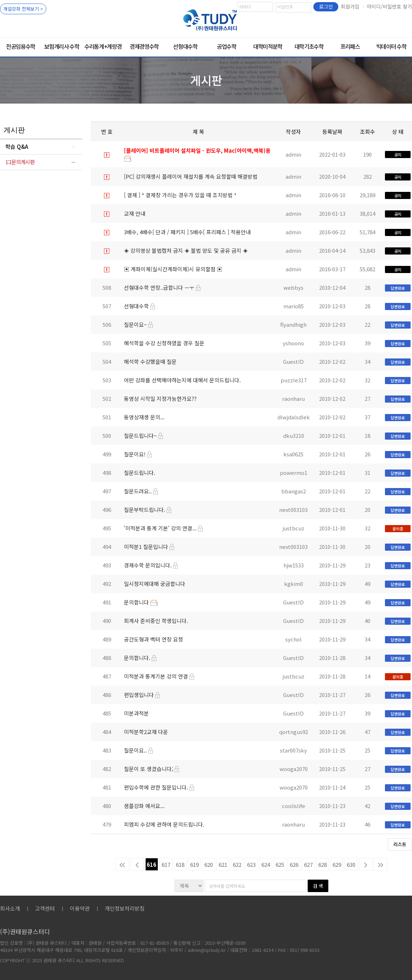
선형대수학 (185, 46)
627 (308, 864)
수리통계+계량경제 (103, 49)
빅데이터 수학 (392, 46)
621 (223, 864)
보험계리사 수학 (62, 46)
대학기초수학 (309, 46)
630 (351, 864)
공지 (398, 154)
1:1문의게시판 (20, 162)
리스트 (400, 844)
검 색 (318, 886)
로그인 (326, 6)
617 (166, 864)
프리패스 (350, 46)
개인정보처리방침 (125, 908)
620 (209, 864)
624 (266, 864)
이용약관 (80, 908)
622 (237, 864)
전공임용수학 (21, 46)
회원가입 (350, 6)
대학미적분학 (268, 46)
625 (280, 864)
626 (294, 864)
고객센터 (45, 908)
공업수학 (227, 46)
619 (194, 864)
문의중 (398, 529)
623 (251, 864)
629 (337, 864)
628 (323, 864)
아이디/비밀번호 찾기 (389, 6)
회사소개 (10, 908)
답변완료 (398, 288)
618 (180, 864)
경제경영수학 (144, 46)
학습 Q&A (17, 146)
